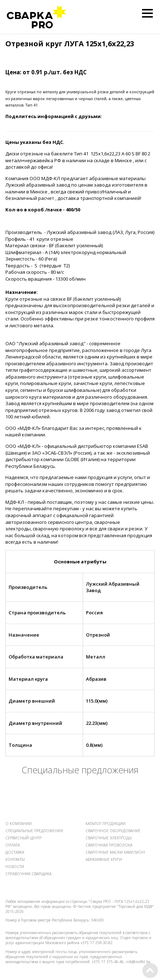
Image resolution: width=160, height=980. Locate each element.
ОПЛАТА (13, 845)
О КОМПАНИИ (19, 824)
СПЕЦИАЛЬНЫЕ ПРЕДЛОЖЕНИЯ (34, 831)
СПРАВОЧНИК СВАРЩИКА (28, 874)
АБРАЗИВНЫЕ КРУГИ (104, 859)
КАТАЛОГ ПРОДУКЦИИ (106, 824)
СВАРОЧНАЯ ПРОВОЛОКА (109, 845)
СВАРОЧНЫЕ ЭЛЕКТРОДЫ (109, 838)
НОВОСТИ (15, 867)
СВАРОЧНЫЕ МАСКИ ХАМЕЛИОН (115, 852)
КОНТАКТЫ (15, 859)
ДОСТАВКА (15, 852)
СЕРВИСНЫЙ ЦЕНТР (23, 838)
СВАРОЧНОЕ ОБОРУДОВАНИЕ (113, 831)
